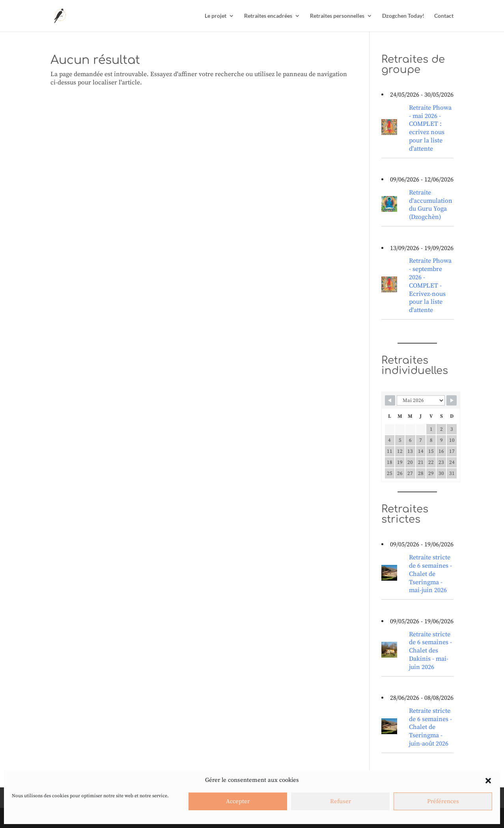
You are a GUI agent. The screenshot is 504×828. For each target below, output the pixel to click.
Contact (444, 16)
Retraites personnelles (337, 16)
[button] (488, 781)
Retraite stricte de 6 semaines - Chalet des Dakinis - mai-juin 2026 (430, 651)
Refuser (341, 801)
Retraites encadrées (268, 16)
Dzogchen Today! (403, 16)
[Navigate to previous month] (390, 400)
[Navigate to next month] (452, 400)
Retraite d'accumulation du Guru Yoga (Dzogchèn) (431, 205)
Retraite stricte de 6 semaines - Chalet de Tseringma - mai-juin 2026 (430, 574)
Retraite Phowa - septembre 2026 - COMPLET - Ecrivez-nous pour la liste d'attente (430, 285)
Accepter (238, 801)
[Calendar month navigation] (421, 400)
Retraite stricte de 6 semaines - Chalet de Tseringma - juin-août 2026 (430, 727)
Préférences (443, 801)
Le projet (216, 16)
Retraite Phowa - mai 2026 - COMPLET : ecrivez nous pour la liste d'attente (430, 128)
